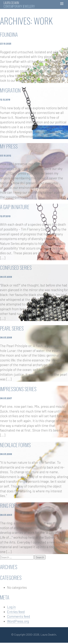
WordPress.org (18, 621)
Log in (11, 607)
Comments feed (19, 616)
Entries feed (16, 612)
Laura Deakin (11, 3)
